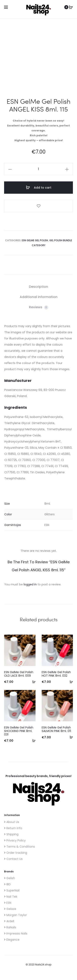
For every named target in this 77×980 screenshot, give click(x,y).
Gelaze (10, 909)
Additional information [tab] (39, 297)
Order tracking (16, 853)
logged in (30, 584)
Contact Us (13, 859)
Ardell (9, 921)
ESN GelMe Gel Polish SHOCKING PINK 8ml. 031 (19, 731)
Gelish (10, 878)
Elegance (12, 940)
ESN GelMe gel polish (35, 240)
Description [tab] (38, 287)
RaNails (10, 927)
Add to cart (39, 188)
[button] (10, 169)
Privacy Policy (15, 840)
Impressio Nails (16, 933)
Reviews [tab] (39, 307)
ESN (8, 903)
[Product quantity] (38, 169)
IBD (7, 884)
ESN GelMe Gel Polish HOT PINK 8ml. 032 (56, 674)
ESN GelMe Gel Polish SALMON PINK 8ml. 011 (56, 729)
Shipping (11, 834)
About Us (12, 822)
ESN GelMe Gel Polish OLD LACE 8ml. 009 (19, 674)
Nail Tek (11, 897)
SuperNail (12, 890)
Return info (13, 828)
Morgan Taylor (16, 915)
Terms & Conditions (20, 847)
